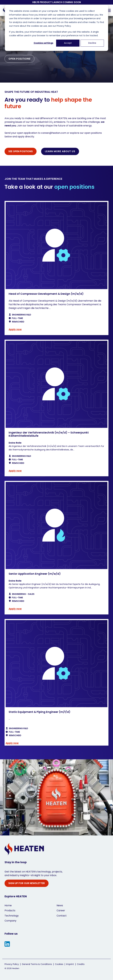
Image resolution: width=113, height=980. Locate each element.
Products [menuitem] (10, 910)
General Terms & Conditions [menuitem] (37, 964)
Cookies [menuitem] (59, 964)
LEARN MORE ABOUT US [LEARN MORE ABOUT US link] (60, 151)
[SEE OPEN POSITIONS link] (21, 151)
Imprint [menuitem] (70, 964)
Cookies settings (43, 43)
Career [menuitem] (61, 910)
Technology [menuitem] (12, 916)
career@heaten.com (54, 133)
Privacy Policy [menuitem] (12, 964)
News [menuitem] (60, 905)
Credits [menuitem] (81, 964)
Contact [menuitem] (62, 916)
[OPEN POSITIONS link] (19, 59)
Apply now (15, 329)
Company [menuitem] (10, 921)
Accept (68, 43)
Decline (92, 43)
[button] (109, 10)
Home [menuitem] (8, 905)
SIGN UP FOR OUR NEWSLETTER (27, 883)
